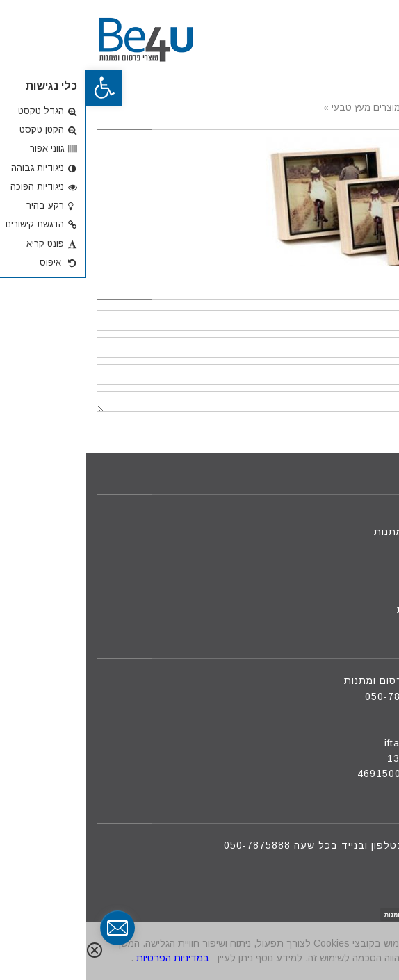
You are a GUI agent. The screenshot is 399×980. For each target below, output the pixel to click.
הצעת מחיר (355, 594)
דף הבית (361, 516)
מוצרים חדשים (348, 547)
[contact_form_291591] (31, 928)
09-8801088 (346, 712)
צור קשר (362, 578)
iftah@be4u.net (336, 743)
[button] (18, 88)
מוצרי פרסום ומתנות (335, 532)
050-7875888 (312, 696)
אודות (368, 563)
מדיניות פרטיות (346, 610)
